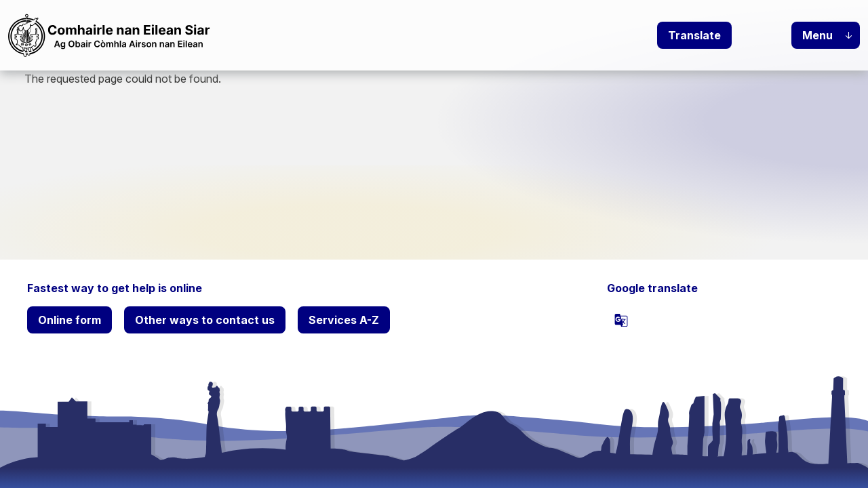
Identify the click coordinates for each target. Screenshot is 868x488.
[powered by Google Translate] (621, 320)
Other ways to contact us (205, 320)
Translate (694, 35)
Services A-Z (344, 320)
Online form (70, 320)
